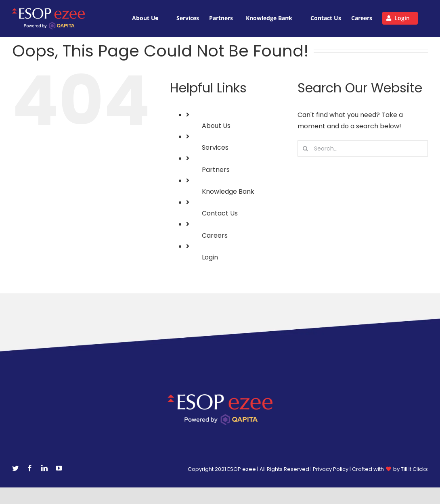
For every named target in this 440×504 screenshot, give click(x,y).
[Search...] (363, 148)
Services (215, 147)
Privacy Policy (331, 469)
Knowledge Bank (228, 191)
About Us (216, 126)
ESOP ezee (242, 469)
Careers (215, 235)
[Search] (306, 148)
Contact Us (220, 213)
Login (210, 257)
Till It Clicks (414, 469)
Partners (216, 170)
